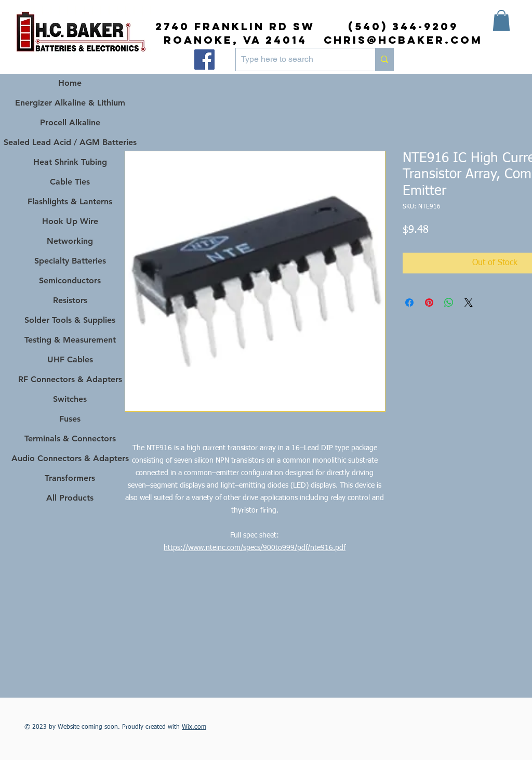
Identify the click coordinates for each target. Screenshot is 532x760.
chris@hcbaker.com (403, 40)
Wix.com (194, 727)
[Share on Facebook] (409, 303)
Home (70, 83)
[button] (501, 21)
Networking (70, 241)
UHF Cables (70, 359)
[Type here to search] (297, 60)
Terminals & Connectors (70, 438)
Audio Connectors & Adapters (70, 458)
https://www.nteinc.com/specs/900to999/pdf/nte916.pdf (255, 548)
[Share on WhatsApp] (449, 303)
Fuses (70, 419)
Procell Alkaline (70, 122)
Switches (70, 399)
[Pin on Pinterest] (429, 303)
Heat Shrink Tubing (70, 162)
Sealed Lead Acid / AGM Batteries (70, 142)
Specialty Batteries (70, 261)
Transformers (70, 478)
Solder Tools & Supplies (70, 320)
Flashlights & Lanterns (70, 201)
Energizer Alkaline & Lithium (70, 103)
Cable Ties (70, 182)
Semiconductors (70, 280)
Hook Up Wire (70, 221)
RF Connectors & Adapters (70, 379)
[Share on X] (469, 303)
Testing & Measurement (70, 340)
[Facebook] (204, 60)
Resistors (70, 300)
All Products (70, 498)
